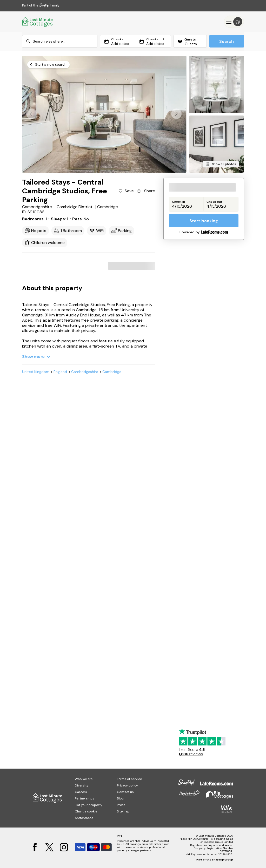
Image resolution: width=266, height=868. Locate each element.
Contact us (125, 792)
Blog (120, 798)
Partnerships (85, 798)
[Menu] (234, 22)
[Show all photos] (221, 164)
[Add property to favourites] (126, 191)
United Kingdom (36, 372)
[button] (176, 114)
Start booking (204, 221)
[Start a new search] (48, 65)
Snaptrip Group (222, 860)
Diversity (82, 785)
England (60, 372)
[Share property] (146, 191)
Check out (214, 202)
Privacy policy (127, 785)
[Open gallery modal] (104, 114)
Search (227, 41)
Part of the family (41, 5)
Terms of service (129, 779)
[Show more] (36, 357)
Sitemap (123, 811)
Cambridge (112, 372)
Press (121, 805)
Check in (178, 202)
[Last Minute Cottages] (38, 22)
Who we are (84, 779)
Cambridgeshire (85, 372)
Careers (81, 792)
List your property (89, 805)
